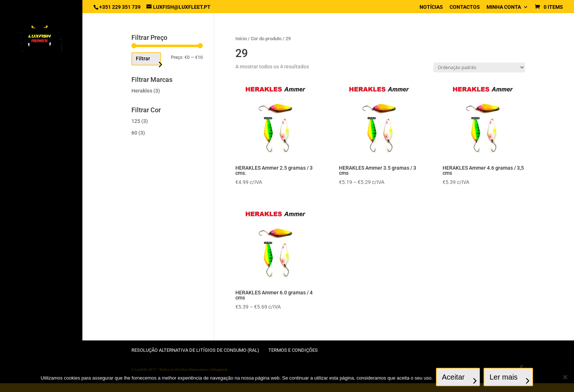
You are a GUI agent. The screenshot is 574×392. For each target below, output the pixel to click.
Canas (22, 175)
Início (241, 39)
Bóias (21, 199)
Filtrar (143, 59)
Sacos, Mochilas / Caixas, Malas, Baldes (41, 322)
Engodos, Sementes (38, 262)
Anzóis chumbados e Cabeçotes (39, 96)
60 (134, 133)
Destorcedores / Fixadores (35, 248)
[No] (565, 377)
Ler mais (504, 377)
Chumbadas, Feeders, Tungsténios (40, 231)
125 (136, 121)
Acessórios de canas (40, 145)
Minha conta (504, 7)
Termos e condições (293, 350)
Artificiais (28, 82)
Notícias (431, 7)
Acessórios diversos (40, 133)
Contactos (465, 7)
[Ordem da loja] (479, 67)
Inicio (21, 70)
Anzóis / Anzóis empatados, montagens (33, 116)
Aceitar (454, 377)
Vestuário (27, 336)
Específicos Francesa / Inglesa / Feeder (41, 160)
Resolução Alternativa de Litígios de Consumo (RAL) (195, 350)
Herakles (142, 91)
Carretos (26, 187)
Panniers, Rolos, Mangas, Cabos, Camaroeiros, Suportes (34, 282)
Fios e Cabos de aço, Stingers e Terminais (40, 213)
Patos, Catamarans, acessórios (38, 304)
